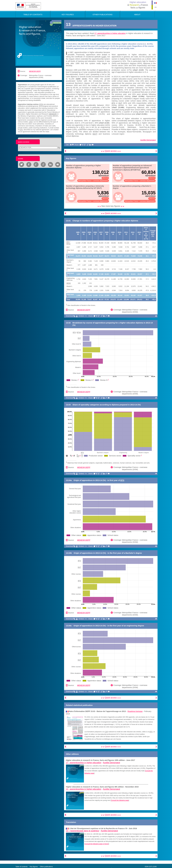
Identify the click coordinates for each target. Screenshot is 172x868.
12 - (84, 789)
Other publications (46, 867)
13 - (83, 831)
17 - (84, 763)
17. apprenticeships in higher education (110, 33)
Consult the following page (120, 800)
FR (156, 7)
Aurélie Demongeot (148, 140)
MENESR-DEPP (35, 71)
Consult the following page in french (97, 844)
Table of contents (21, 867)
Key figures (34, 867)
